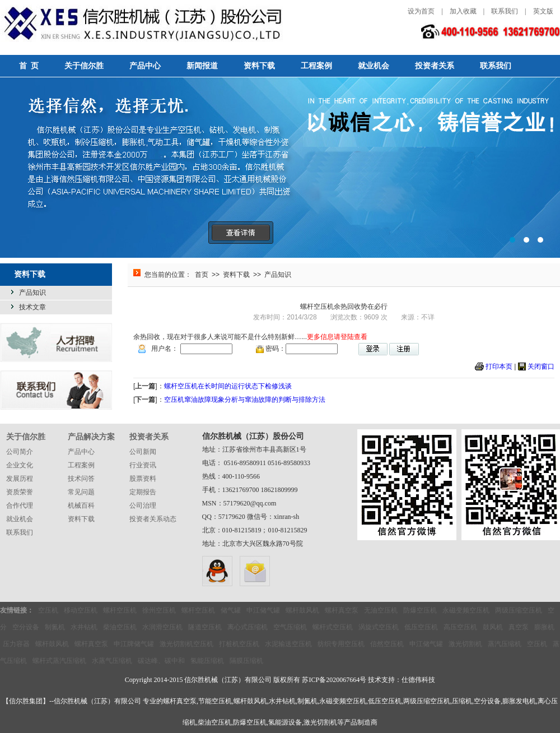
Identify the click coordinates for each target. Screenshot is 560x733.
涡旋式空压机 (379, 627)
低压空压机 (421, 627)
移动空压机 (81, 610)
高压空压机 (460, 627)
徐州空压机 (159, 610)
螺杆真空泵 (342, 610)
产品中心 (145, 66)
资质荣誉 (20, 492)
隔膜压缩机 (246, 661)
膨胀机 (544, 627)
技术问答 (81, 479)
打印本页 (499, 366)
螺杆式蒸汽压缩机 (59, 661)
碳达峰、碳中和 (161, 661)
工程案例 (316, 66)
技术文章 (32, 307)
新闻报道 (202, 66)
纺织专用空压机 (341, 644)
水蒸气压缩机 (112, 661)
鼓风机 (493, 627)
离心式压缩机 (248, 627)
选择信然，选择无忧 (280, 168)
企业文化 (20, 465)
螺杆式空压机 (333, 627)
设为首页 (421, 11)
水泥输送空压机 (288, 644)
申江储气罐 (263, 610)
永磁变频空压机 (466, 610)
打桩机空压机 (239, 644)
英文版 (543, 11)
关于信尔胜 (84, 66)
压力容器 (16, 644)
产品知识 (32, 293)
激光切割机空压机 (186, 644)
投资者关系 (435, 66)
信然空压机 (387, 644)
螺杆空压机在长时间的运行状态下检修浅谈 (228, 386)
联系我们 (505, 11)
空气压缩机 (290, 627)
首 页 (29, 66)
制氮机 (55, 627)
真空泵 (519, 627)
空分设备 (26, 627)
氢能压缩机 (207, 661)
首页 (202, 275)
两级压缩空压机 (519, 610)
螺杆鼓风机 (302, 610)
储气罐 (231, 610)
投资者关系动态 (153, 519)
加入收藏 (463, 11)
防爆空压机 (420, 610)
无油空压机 (381, 610)
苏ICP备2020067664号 (334, 680)
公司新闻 (143, 452)
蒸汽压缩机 (505, 644)
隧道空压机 (205, 627)
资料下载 (259, 66)
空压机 (48, 610)
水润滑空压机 (162, 627)
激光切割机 (465, 644)
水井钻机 (84, 627)
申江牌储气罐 (134, 644)
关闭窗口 (541, 366)
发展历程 (20, 479)
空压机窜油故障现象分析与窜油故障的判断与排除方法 (245, 400)
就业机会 (374, 66)
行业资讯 (143, 465)
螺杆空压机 (120, 610)
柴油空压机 (120, 627)
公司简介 (20, 452)
